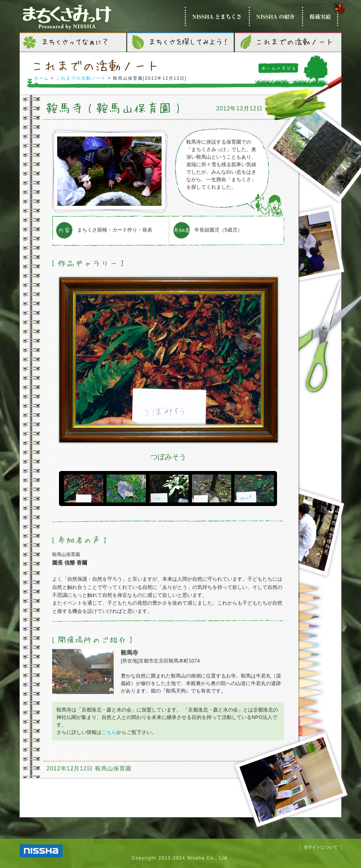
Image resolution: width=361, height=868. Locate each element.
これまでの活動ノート (81, 78)
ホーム (41, 78)
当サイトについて (321, 847)
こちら (109, 732)
